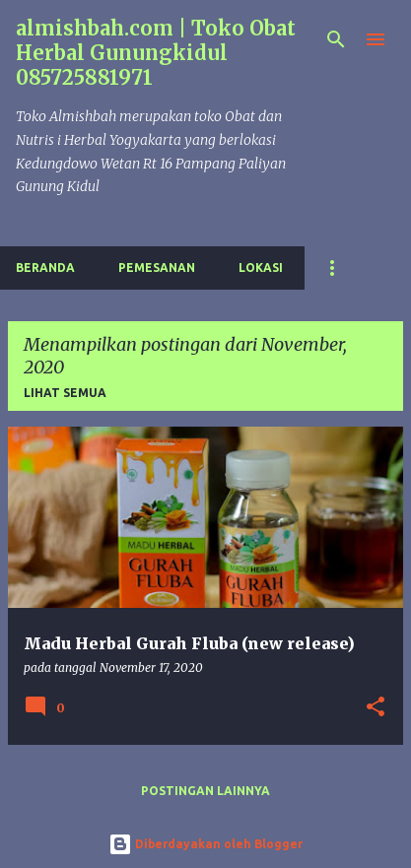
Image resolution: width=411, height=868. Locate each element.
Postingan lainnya (205, 791)
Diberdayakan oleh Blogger (205, 844)
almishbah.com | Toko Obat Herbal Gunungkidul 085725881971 (156, 53)
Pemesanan (157, 267)
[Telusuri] (336, 39)
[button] (376, 708)
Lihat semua (65, 393)
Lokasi (261, 267)
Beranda (45, 267)
